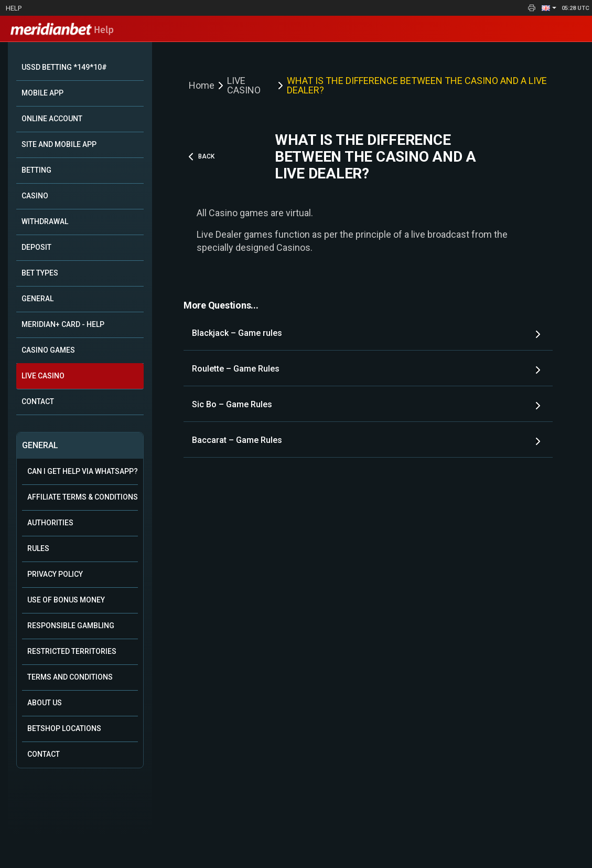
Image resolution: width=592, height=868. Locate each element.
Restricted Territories (72, 651)
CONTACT (38, 401)
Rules (38, 548)
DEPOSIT (36, 247)
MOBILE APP (42, 93)
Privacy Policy (55, 574)
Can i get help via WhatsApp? (83, 471)
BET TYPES (40, 273)
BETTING (36, 170)
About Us (45, 703)
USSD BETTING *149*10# (64, 67)
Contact (44, 754)
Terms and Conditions (70, 677)
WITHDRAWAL (45, 221)
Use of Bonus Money (66, 600)
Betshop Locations (64, 728)
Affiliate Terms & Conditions (83, 497)
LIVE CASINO (43, 376)
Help (14, 8)
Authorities (50, 523)
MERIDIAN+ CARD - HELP (63, 324)
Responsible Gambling (71, 626)
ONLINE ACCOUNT (52, 119)
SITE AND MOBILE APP (59, 144)
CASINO (35, 196)
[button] (549, 8)
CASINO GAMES (48, 350)
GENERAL (37, 299)
